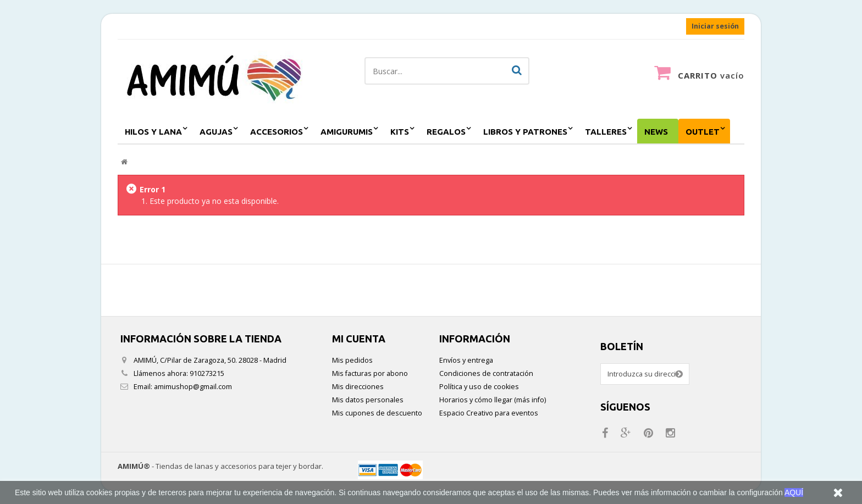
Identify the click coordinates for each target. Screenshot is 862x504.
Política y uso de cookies (479, 387)
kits (400, 132)
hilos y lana (153, 132)
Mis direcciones (358, 387)
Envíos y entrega (466, 360)
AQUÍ (794, 492)
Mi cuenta (359, 339)
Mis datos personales (368, 400)
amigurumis (347, 132)
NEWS (656, 132)
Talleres (606, 132)
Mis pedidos (352, 360)
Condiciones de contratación (486, 373)
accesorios (277, 132)
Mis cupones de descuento (377, 413)
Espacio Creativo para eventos (489, 413)
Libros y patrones (525, 132)
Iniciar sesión (715, 26)
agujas (216, 132)
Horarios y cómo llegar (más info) (493, 400)
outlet (703, 132)
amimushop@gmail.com (193, 387)
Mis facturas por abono (370, 373)
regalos (446, 132)
